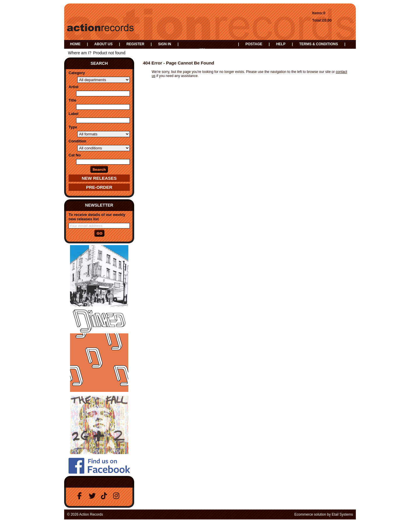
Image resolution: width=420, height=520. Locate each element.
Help (281, 44)
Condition (77, 141)
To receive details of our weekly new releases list (97, 217)
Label (73, 114)
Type (73, 127)
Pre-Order (99, 187)
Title (72, 100)
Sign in (165, 44)
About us (103, 44)
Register (135, 44)
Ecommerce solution (310, 514)
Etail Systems (342, 514)
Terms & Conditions (319, 44)
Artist (73, 87)
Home (75, 44)
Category (77, 73)
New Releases (99, 178)
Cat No (75, 155)
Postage (254, 44)
